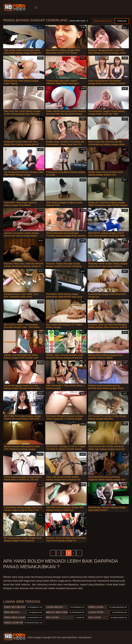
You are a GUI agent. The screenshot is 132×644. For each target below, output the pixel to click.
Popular (122, 21)
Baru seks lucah (103, 21)
